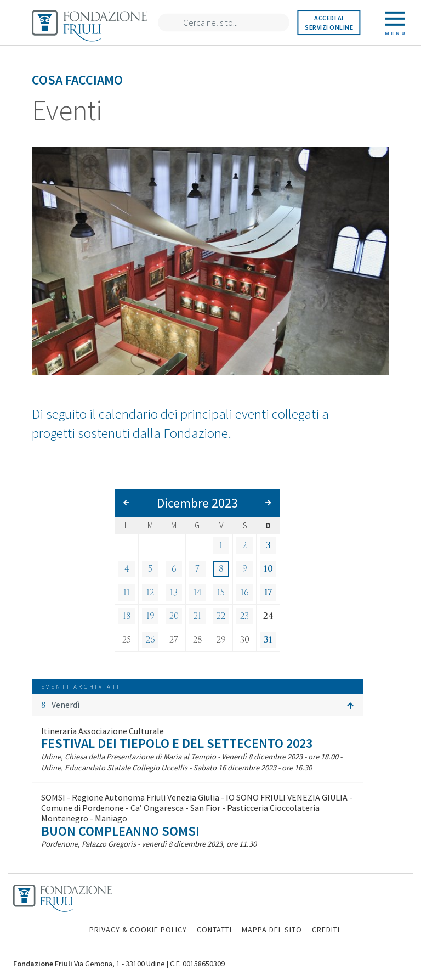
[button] (197, 705)
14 (198, 593)
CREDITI (326, 930)
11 (127, 593)
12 (150, 593)
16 (245, 593)
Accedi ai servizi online (329, 22)
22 (221, 616)
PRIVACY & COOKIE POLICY (138, 930)
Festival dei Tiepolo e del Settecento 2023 (177, 743)
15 (221, 593)
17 (268, 593)
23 (244, 616)
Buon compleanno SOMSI (120, 831)
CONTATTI (214, 930)
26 (150, 640)
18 (127, 616)
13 (174, 593)
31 (268, 640)
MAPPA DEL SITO (272, 930)
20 (174, 616)
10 (268, 569)
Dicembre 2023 (197, 503)
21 (197, 616)
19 (150, 616)
